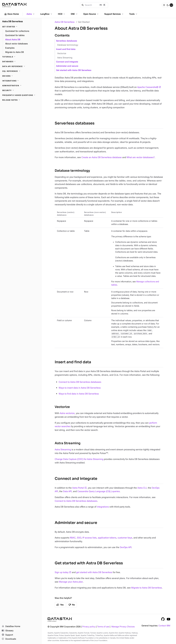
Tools (133, 14)
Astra (31, 14)
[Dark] (168, 5)
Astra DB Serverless (65, 22)
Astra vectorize (67, 413)
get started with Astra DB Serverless (94, 572)
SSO (79, 538)
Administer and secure (67, 66)
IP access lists (89, 538)
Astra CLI (142, 488)
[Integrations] (21, 81)
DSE (74, 14)
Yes (60, 605)
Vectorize (62, 53)
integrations (103, 507)
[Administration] (21, 86)
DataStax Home (11, 626)
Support (7, 635)
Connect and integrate (67, 62)
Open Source (91, 14)
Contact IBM (164, 626)
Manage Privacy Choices (123, 627)
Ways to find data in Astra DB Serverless (79, 394)
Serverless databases (67, 41)
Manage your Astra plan (71, 582)
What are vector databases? (141, 157)
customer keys (125, 538)
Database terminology (68, 45)
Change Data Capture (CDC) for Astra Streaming (79, 459)
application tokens (107, 538)
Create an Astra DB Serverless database (102, 157)
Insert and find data (66, 49)
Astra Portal (78, 488)
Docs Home (11, 14)
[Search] (94, 5)
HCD (62, 14)
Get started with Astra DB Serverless (74, 70)
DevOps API (126, 547)
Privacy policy (89, 627)
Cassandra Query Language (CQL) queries (99, 491)
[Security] (21, 90)
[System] (171, 5)
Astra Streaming (65, 58)
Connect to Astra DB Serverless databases (80, 382)
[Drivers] (21, 76)
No (72, 605)
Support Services (114, 14)
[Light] (164, 5)
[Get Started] (21, 27)
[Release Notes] (21, 100)
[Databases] (21, 62)
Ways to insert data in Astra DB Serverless (80, 388)
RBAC (73, 538)
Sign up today (62, 572)
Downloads (9, 639)
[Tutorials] (21, 57)
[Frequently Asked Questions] (21, 95)
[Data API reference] (21, 66)
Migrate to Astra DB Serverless (147, 588)
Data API (67, 491)
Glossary (8, 631)
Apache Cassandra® (148, 87)
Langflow (46, 14)
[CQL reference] (21, 71)
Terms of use (103, 627)
